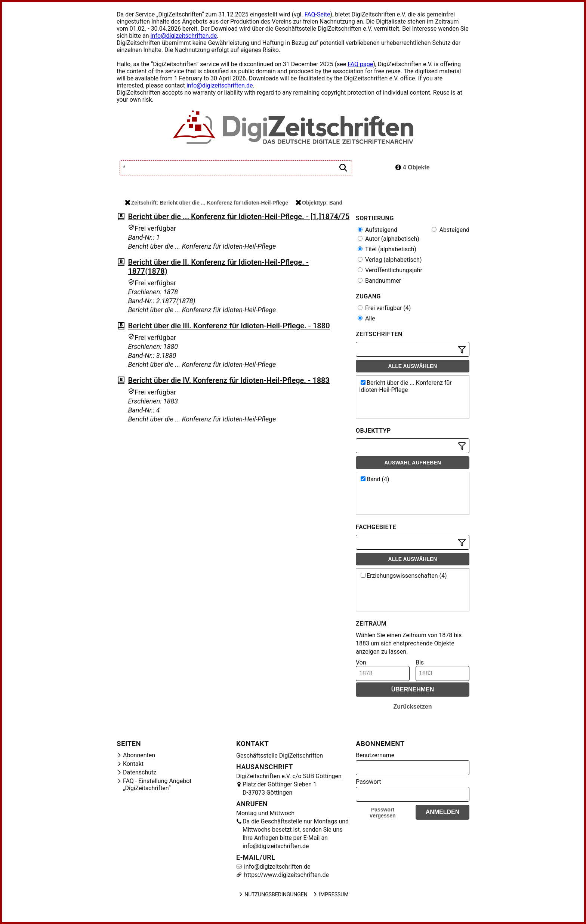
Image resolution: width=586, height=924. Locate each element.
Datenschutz (140, 772)
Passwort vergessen (383, 813)
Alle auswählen (413, 366)
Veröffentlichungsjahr (390, 270)
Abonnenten (139, 755)
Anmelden (443, 812)
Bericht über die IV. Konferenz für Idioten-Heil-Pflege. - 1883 (229, 380)
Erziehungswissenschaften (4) (404, 576)
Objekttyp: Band (319, 203)
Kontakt (133, 764)
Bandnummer (379, 281)
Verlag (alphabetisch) (390, 260)
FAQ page (360, 64)
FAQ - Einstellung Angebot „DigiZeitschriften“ (157, 785)
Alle (366, 318)
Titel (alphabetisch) (387, 249)
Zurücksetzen (412, 707)
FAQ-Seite (317, 14)
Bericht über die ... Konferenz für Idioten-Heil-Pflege (405, 386)
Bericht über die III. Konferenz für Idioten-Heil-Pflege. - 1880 (229, 326)
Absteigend (451, 230)
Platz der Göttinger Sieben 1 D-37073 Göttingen (280, 788)
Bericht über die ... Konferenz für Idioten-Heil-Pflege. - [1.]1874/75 (239, 217)
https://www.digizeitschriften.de (286, 875)
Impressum (330, 894)
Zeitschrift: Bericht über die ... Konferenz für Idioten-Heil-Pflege (206, 203)
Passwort (368, 782)
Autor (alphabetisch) (388, 239)
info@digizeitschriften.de (184, 36)
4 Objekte (412, 167)
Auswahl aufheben (413, 463)
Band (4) (375, 479)
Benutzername (375, 755)
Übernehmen (413, 689)
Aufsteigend (377, 230)
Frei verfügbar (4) (384, 308)
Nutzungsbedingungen (273, 894)
